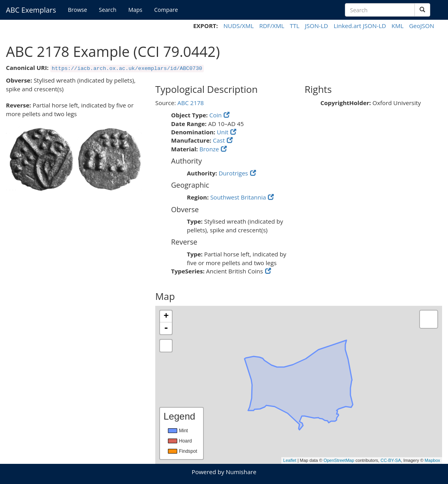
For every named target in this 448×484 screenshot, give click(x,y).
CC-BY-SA (391, 460)
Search (107, 10)
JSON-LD (317, 26)
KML (398, 26)
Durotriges (233, 173)
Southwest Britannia (238, 197)
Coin (216, 115)
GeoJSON (422, 26)
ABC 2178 (191, 103)
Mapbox (432, 460)
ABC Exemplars (31, 10)
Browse (78, 10)
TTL (294, 26)
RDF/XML (272, 26)
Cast (219, 140)
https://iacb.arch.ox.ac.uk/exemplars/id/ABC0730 (127, 69)
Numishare (241, 472)
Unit (223, 132)
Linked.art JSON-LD (360, 26)
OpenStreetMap (339, 460)
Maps (136, 10)
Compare (166, 10)
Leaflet (290, 460)
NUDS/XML (238, 26)
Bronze (209, 149)
